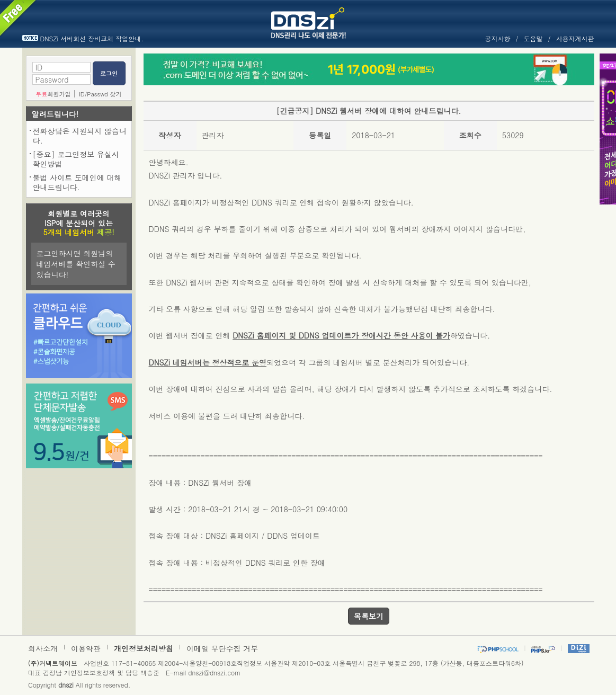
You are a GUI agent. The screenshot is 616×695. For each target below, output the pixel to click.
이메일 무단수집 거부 (222, 648)
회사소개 (43, 648)
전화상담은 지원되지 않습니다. (80, 136)
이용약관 (86, 648)
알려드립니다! (55, 114)
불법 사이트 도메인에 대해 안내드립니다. (77, 182)
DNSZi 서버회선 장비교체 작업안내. (92, 38)
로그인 (109, 73)
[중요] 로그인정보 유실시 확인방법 (76, 159)
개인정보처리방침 (144, 648)
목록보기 (369, 616)
